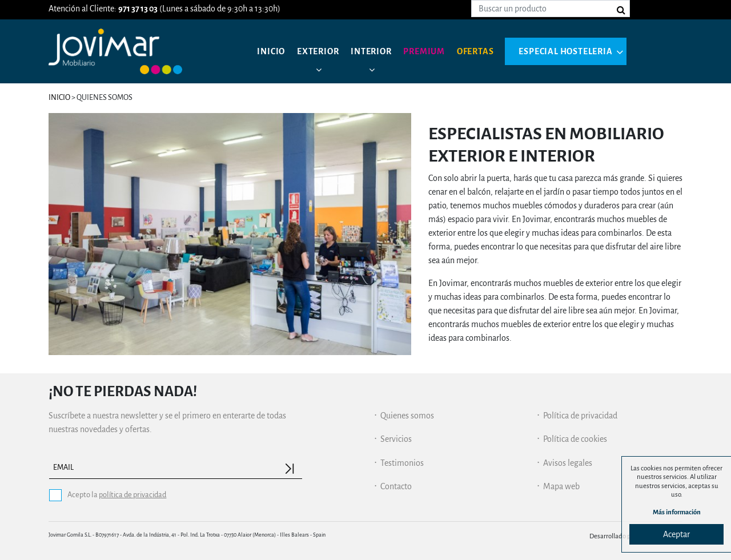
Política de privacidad (580, 416)
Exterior (318, 51)
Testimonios (402, 463)
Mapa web (561, 486)
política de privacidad (132, 495)
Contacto (396, 486)
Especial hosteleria (565, 51)
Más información (677, 512)
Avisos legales (568, 463)
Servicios (396, 439)
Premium (424, 51)
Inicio (271, 51)
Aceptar (676, 534)
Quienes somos (407, 416)
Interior (371, 51)
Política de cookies (575, 439)
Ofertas (475, 51)
